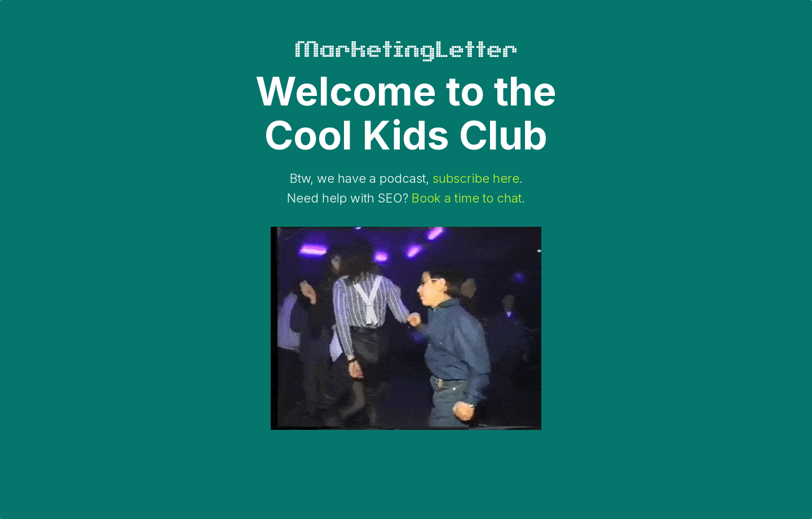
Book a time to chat (467, 198)
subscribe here (476, 178)
